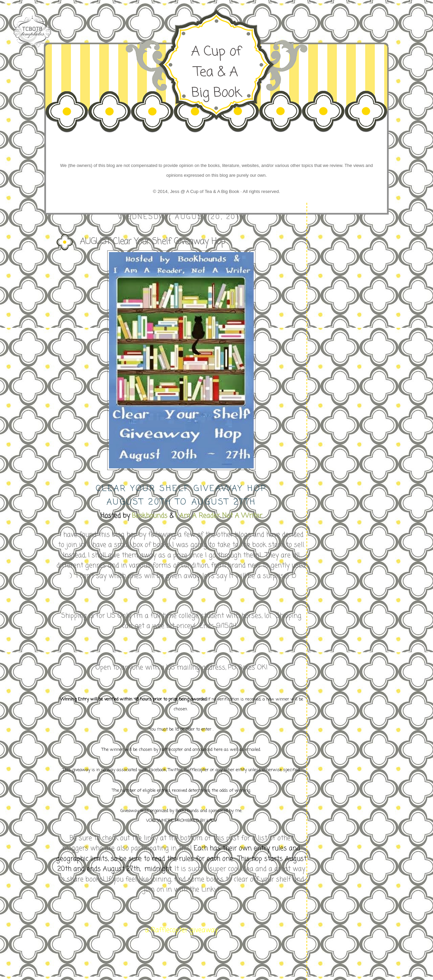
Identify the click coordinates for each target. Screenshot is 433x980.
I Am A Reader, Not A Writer (218, 516)
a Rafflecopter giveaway (181, 930)
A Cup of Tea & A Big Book (216, 72)
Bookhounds (150, 516)
